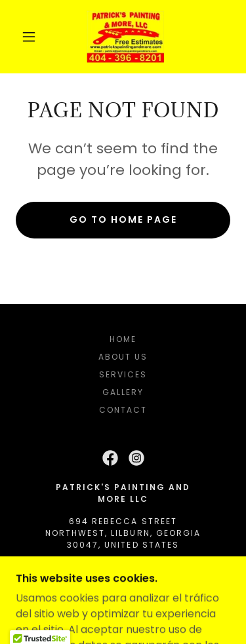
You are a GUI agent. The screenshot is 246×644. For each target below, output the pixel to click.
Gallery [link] (123, 392)
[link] (125, 37)
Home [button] (123, 339)
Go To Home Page (123, 219)
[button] (29, 37)
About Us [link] (123, 357)
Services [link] (123, 374)
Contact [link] (123, 410)
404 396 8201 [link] (123, 567)
